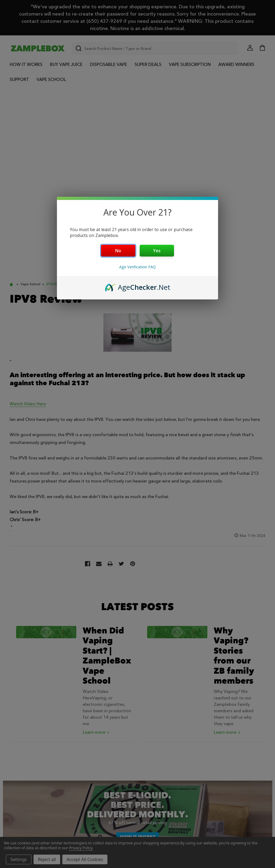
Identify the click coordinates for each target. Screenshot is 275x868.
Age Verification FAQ (137, 267)
